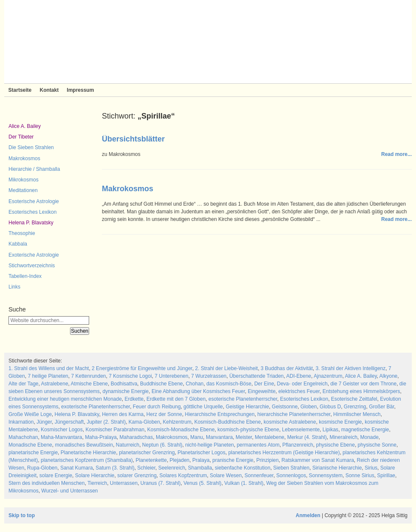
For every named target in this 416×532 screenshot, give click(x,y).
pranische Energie (233, 460)
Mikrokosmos (24, 180)
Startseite (20, 90)
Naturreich (128, 445)
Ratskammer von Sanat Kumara (318, 460)
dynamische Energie (125, 391)
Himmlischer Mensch (357, 414)
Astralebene (55, 384)
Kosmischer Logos (62, 430)
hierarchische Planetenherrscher (294, 414)
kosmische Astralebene (290, 422)
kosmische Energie (340, 422)
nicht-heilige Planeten (209, 445)
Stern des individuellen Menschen (46, 483)
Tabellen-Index (25, 276)
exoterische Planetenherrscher (96, 407)
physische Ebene (335, 445)
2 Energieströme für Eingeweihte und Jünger (142, 368)
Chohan (194, 384)
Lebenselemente (301, 430)
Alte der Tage (24, 384)
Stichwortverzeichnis (32, 266)
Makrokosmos (24, 158)
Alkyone (389, 376)
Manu (197, 437)
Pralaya (201, 460)
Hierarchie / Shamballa (34, 169)
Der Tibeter (21, 137)
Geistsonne (285, 407)
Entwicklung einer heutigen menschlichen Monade (65, 399)
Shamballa (200, 468)
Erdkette (134, 399)
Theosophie (22, 233)
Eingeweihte (262, 391)
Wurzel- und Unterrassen (69, 491)
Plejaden (180, 460)
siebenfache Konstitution (243, 468)
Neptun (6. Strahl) (162, 445)
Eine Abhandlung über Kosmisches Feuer (198, 391)
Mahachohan (23, 437)
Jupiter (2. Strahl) (106, 422)
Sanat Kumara (77, 468)
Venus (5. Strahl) (202, 483)
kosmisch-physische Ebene (248, 430)
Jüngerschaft (69, 422)
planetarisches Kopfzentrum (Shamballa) (87, 460)
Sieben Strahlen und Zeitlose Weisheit (208, 42)
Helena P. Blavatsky (31, 223)
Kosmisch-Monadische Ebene (181, 430)
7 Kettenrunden (88, 376)
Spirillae (386, 475)
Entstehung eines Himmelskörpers (361, 391)
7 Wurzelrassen (209, 376)
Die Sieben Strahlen (31, 147)
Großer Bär (381, 407)
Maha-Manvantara (61, 437)
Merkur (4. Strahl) (307, 437)
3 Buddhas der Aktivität (287, 368)
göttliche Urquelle (203, 407)
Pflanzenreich (298, 445)
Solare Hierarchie (95, 475)
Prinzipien (268, 460)
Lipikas (330, 430)
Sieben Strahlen (291, 468)
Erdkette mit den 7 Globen (176, 399)
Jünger (44, 422)
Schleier (146, 468)
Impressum (80, 90)
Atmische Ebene (89, 384)
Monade (369, 437)
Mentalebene (269, 437)
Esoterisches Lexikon (32, 212)
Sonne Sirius (360, 475)
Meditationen (23, 190)
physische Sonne (377, 445)
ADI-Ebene (299, 376)
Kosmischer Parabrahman (115, 430)
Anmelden (308, 515)
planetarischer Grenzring (147, 453)
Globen (309, 407)
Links (14, 287)
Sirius (371, 468)
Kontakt (49, 90)
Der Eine (264, 384)
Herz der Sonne (164, 414)
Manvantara (219, 437)
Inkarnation (21, 422)
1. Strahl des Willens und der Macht (49, 368)
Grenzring (355, 407)
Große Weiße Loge (30, 414)
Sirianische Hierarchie (337, 468)
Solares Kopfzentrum (183, 475)
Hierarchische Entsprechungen (220, 414)
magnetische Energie (365, 430)
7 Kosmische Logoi (130, 376)
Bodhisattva (124, 384)
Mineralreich (343, 437)
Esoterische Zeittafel (354, 399)
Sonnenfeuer (259, 475)
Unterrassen (124, 483)
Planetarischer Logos (201, 453)
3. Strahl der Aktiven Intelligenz (351, 368)
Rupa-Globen (42, 468)
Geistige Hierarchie (247, 407)
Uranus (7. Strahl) (161, 483)
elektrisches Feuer (299, 391)
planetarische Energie (33, 453)
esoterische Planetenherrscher (243, 399)
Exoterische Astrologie (34, 255)
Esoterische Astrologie (34, 201)
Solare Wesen (226, 475)
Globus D (330, 407)
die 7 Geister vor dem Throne (363, 384)
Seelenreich (172, 468)
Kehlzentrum (177, 422)
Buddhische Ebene (162, 384)
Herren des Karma (123, 414)
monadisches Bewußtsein (84, 445)
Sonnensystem (326, 475)
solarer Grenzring (137, 475)
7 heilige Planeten (48, 376)
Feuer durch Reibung (157, 407)
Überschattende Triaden (256, 376)
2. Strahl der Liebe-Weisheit (227, 368)
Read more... (396, 154)
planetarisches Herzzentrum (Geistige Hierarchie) (284, 453)
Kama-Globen (144, 422)
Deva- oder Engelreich (302, 384)
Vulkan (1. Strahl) (244, 483)
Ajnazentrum (328, 376)
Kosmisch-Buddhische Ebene (228, 422)
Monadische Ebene (30, 445)
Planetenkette (151, 460)
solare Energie (56, 475)
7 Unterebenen (171, 376)
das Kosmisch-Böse (229, 384)
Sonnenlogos (291, 475)
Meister (244, 437)
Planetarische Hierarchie (89, 453)
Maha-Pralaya (101, 437)
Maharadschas (136, 437)
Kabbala (18, 244)
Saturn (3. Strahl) (115, 468)
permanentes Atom (258, 445)
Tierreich (97, 483)
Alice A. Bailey (25, 126)
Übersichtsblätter (133, 139)
